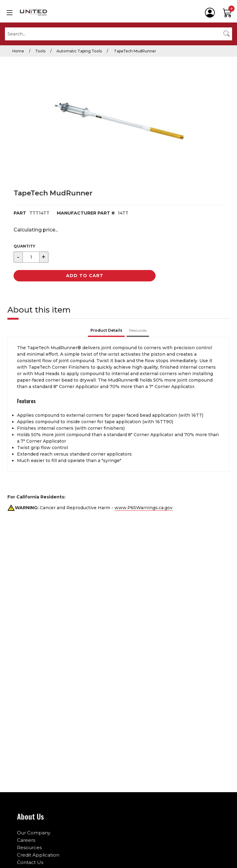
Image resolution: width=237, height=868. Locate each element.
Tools (40, 51)
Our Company (34, 833)
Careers (26, 840)
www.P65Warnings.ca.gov (143, 508)
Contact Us (30, 862)
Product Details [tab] (106, 330)
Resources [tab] (138, 330)
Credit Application (38, 855)
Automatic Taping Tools (79, 51)
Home (18, 51)
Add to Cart (85, 276)
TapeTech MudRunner (135, 51)
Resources (29, 848)
